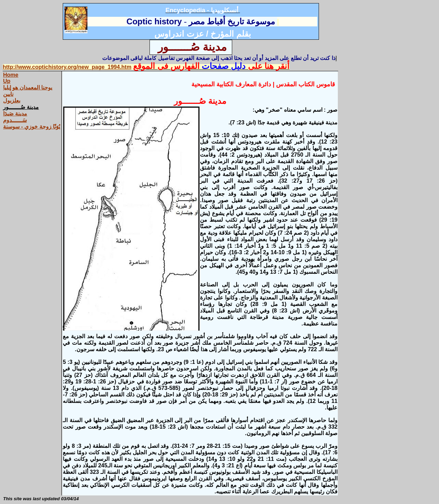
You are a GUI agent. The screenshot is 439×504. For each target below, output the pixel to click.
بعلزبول (12, 101)
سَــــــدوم (15, 120)
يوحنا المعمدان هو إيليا (28, 88)
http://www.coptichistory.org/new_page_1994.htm (67, 67)
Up (7, 81)
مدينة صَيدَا (15, 114)
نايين (8, 94)
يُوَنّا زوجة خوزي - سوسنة (32, 127)
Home (11, 75)
